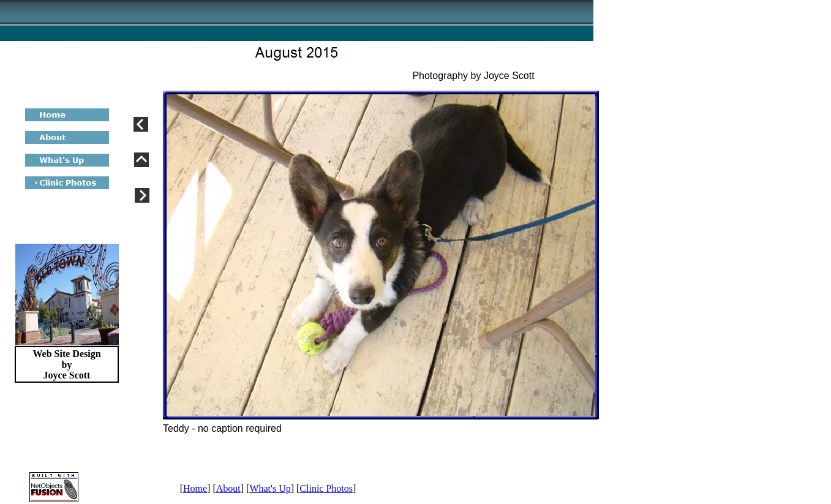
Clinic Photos (326, 488)
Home (195, 488)
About (228, 488)
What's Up (270, 488)
